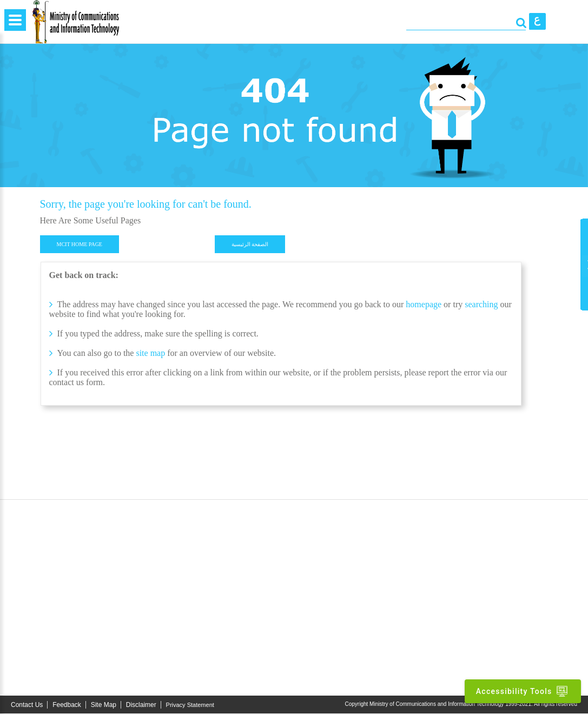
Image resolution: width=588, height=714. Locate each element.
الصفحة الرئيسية (250, 244)
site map (150, 353)
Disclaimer (141, 705)
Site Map (104, 705)
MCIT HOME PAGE (80, 244)
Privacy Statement (190, 705)
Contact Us (27, 705)
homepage (424, 304)
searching (482, 304)
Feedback (67, 705)
